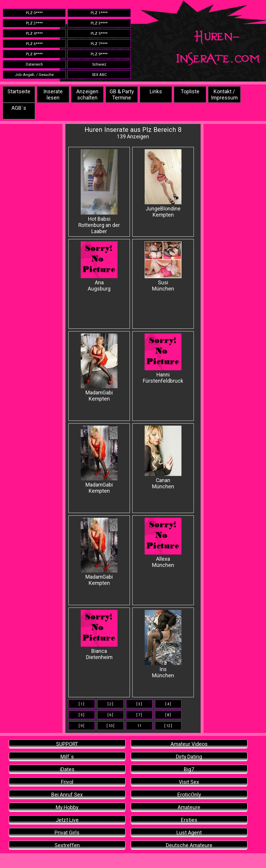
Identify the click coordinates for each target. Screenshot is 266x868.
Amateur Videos (189, 744)
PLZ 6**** (34, 44)
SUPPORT (67, 744)
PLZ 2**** (34, 23)
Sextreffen (67, 845)
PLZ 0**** (34, 13)
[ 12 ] (168, 726)
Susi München (163, 267)
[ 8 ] (168, 715)
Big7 (189, 769)
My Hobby (67, 807)
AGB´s (19, 108)
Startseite (19, 91)
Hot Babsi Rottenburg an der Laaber (99, 192)
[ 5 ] (81, 715)
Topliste (190, 91)
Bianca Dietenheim (99, 635)
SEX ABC (99, 75)
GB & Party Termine (122, 94)
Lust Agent (189, 833)
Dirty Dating (189, 757)
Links (156, 91)
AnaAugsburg (99, 267)
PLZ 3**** (99, 23)
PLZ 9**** (99, 54)
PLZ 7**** (99, 44)
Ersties (189, 820)
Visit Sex (189, 782)
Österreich (34, 64)
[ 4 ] (168, 704)
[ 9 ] (81, 726)
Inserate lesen (53, 94)
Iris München (163, 644)
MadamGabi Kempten (99, 368)
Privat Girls (67, 833)
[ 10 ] (110, 726)
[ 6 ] (110, 715)
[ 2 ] (110, 704)
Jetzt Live (67, 820)
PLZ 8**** (34, 54)
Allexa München (163, 543)
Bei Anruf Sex (67, 795)
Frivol (67, 782)
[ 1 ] (81, 704)
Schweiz (99, 64)
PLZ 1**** (99, 13)
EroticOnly (189, 795)
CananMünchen (163, 458)
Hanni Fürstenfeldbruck (163, 359)
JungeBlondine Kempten (163, 184)
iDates (67, 769)
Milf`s (67, 757)
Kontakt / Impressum (224, 94)
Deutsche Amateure (189, 845)
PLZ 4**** (34, 33)
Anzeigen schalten (87, 94)
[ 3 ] (139, 704)
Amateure (189, 807)
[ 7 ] (139, 715)
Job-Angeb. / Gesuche (34, 75)
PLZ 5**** (99, 33)
